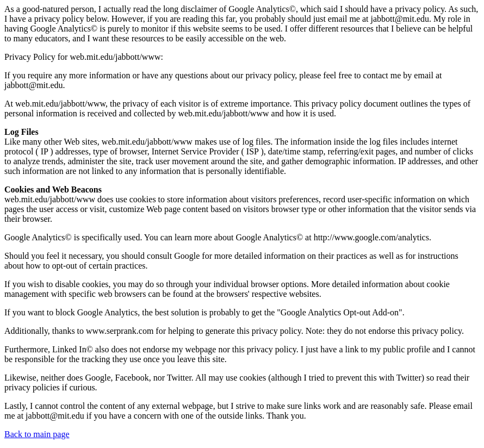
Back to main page (37, 434)
